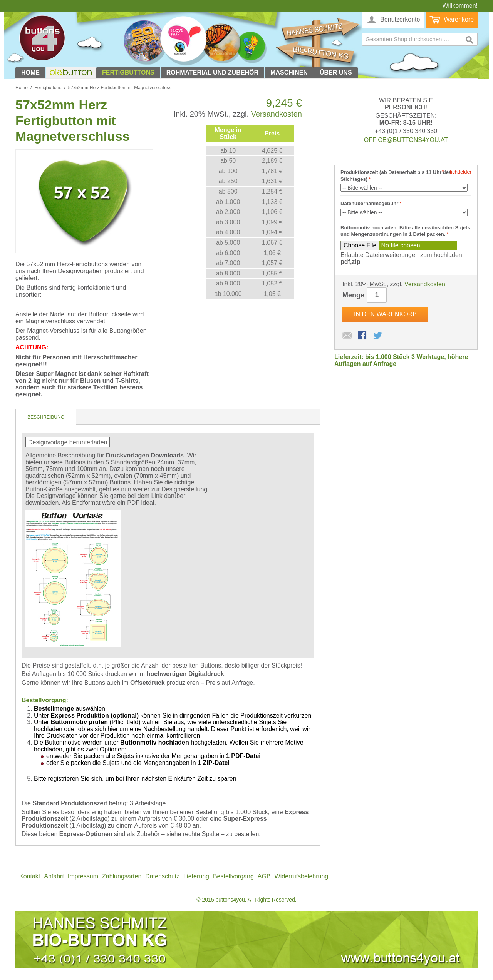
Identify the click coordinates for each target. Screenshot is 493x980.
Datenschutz (162, 876)
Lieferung (196, 876)
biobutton (70, 73)
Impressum (83, 876)
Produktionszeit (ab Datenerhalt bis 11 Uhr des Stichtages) (396, 176)
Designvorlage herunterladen (68, 442)
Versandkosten (277, 114)
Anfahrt (54, 876)
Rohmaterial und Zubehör (212, 73)
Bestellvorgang (233, 876)
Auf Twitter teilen (378, 336)
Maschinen (289, 73)
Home (30, 73)
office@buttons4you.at (406, 140)
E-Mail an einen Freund (347, 336)
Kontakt (30, 876)
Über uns (336, 73)
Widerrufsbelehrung (302, 876)
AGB (264, 876)
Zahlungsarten (122, 876)
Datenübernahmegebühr (369, 203)
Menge (353, 295)
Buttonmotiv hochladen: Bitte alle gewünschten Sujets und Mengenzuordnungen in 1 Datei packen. (405, 231)
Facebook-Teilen (363, 336)
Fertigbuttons (128, 73)
